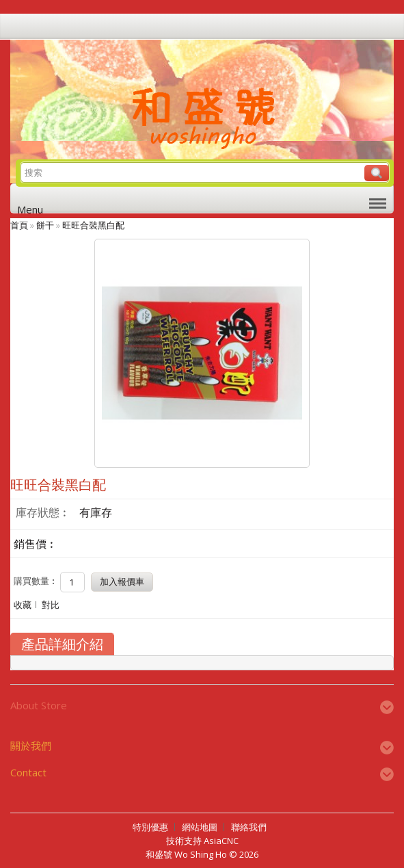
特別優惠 (150, 827)
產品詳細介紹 (62, 644)
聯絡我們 (249, 827)
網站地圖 (200, 827)
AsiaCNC (221, 841)
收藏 (23, 605)
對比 (51, 605)
